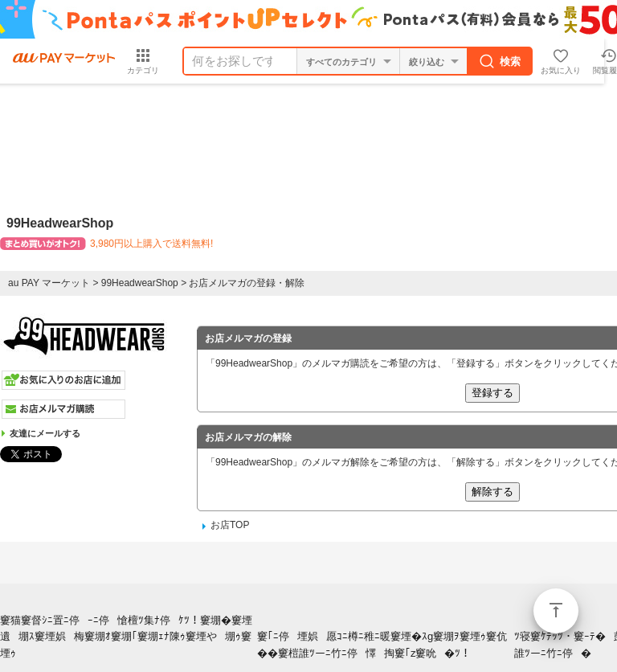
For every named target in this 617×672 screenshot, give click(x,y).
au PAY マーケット (49, 283)
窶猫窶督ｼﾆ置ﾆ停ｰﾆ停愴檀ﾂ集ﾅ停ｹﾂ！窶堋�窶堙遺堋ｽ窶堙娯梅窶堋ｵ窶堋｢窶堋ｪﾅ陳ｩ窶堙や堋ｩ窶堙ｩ (126, 637)
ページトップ (556, 611)
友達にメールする (45, 433)
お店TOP (230, 525)
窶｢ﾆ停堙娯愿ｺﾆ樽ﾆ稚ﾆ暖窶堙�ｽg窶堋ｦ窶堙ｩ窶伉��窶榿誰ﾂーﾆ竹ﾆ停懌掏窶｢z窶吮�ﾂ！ (382, 645)
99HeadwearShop (140, 283)
